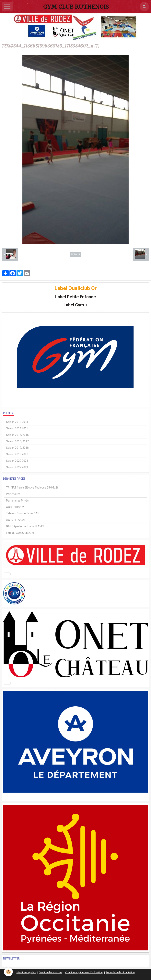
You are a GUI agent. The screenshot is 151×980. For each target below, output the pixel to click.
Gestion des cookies (51, 972)
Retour (75, 254)
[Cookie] (8, 972)
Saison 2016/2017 (17, 441)
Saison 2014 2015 (17, 428)
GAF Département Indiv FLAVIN (25, 526)
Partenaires (13, 494)
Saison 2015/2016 (17, 435)
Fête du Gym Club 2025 (20, 533)
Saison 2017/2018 (17, 448)
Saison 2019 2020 (17, 454)
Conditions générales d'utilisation (84, 972)
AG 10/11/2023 (16, 520)
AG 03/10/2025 (16, 507)
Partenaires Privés (17, 501)
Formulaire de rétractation (120, 972)
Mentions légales (26, 972)
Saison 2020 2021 (17, 461)
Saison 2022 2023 (17, 467)
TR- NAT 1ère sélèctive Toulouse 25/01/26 (32, 488)
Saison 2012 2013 (17, 422)
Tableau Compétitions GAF (23, 513)
